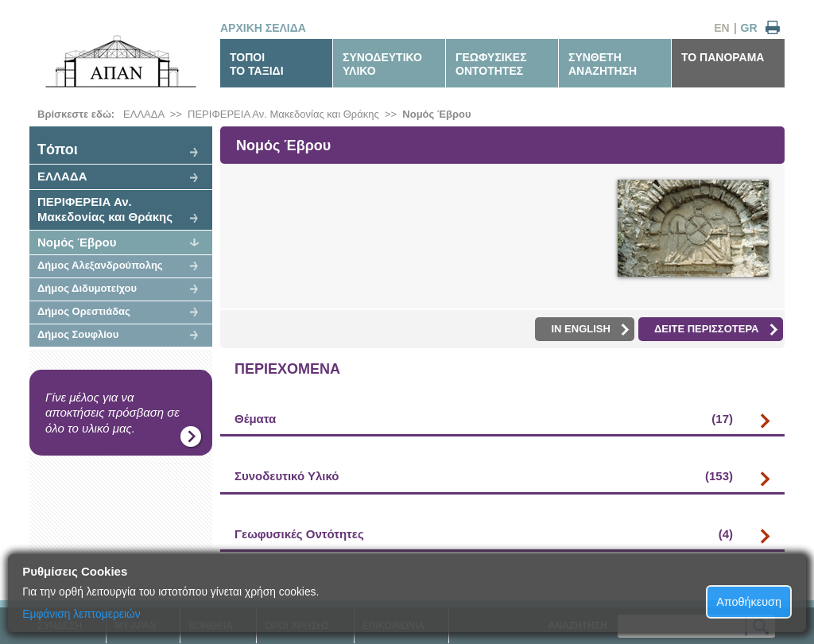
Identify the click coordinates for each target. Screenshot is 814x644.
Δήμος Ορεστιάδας (84, 311)
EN (721, 28)
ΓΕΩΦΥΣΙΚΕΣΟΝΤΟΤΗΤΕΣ (491, 64)
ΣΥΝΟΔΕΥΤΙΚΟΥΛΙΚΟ (382, 64)
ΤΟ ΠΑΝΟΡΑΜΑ (723, 57)
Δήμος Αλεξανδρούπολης (100, 265)
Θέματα (484, 419)
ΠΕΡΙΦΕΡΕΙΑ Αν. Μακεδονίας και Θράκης (283, 114)
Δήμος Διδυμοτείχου (87, 288)
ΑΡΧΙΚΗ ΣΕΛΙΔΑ (263, 28)
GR (749, 28)
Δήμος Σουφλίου (78, 334)
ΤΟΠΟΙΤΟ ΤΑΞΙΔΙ (257, 64)
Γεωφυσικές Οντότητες (484, 534)
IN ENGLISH (590, 329)
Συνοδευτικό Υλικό (484, 476)
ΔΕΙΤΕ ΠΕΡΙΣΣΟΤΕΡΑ (716, 329)
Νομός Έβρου (436, 114)
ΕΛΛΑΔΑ (143, 114)
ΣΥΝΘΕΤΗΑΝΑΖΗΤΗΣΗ (603, 64)
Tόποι (58, 149)
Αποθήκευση (749, 602)
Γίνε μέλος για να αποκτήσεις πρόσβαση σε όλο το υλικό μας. (112, 413)
